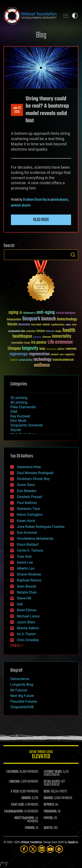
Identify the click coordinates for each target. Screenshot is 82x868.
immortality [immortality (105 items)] (62, 336)
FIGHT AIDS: (18, 805)
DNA (14, 412)
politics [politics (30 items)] (61, 349)
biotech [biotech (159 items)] (49, 319)
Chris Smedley (28, 640)
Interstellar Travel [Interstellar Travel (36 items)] (21, 343)
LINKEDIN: (14, 782)
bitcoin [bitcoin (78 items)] (12, 324)
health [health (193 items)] (69, 331)
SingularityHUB (22, 707)
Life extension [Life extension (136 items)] (60, 342)
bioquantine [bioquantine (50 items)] (14, 319)
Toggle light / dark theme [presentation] (75, 16)
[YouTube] (50, 849)
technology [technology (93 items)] (43, 360)
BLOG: (47, 792)
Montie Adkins (28, 628)
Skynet (16, 430)
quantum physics (21, 206)
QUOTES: (48, 828)
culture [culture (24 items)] (68, 325)
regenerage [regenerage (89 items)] (19, 354)
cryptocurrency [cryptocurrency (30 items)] (58, 325)
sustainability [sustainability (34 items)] (25, 360)
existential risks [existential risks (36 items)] (17, 331)
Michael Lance (28, 616)
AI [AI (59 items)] (21, 313)
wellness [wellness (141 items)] (42, 365)
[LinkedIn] (42, 849)
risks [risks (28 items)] (62, 355)
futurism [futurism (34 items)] (50, 332)
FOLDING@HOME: (14, 812)
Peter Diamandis (23, 407)
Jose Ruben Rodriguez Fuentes (41, 527)
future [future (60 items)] (41, 331)
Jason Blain (26, 622)
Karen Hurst (26, 521)
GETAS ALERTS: (52, 782)
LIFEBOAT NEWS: (53, 772)
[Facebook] (24, 849)
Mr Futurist (19, 690)
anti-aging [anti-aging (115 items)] (46, 313)
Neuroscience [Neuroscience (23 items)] (51, 349)
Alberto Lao (26, 568)
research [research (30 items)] (55, 355)
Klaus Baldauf (28, 544)
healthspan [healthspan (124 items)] (22, 337)
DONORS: (26, 798)
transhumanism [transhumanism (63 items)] (63, 360)
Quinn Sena (26, 485)
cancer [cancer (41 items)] (46, 325)
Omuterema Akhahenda (35, 539)
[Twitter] (33, 849)
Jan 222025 (17, 110)
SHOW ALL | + (17, 646)
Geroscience (20, 679)
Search (73, 255)
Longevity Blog (22, 685)
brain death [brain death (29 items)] (36, 325)
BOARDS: (49, 798)
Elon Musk (18, 421)
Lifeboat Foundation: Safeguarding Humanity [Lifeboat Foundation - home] (30, 16)
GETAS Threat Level (41, 755)
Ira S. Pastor (26, 634)
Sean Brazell (26, 586)
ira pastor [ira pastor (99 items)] (39, 342)
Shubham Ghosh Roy (35, 200)
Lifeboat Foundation (31, 842)
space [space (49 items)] (14, 360)
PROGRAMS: (50, 812)
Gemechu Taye (28, 509)
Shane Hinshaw (29, 574)
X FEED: (15, 792)
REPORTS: (49, 805)
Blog (41, 35)
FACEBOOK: (13, 772)
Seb (20, 604)
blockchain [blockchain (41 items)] (24, 325)
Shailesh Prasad (29, 497)
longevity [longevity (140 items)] (30, 348)
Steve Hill (24, 598)
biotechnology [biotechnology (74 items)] (67, 319)
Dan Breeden (27, 491)
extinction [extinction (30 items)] (31, 331)
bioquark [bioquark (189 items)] (31, 319)
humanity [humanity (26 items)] (37, 337)
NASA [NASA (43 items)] (42, 349)
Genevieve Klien (29, 467)
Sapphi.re (73, 842)
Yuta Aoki (24, 557)
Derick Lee (25, 562)
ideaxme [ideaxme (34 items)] (47, 337)
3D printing (19, 398)
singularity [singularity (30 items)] (70, 355)
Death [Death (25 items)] (74, 325)
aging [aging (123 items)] (13, 313)
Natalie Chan (27, 592)
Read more (41, 220)
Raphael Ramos (29, 580)
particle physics (59, 200)
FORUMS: (30, 828)
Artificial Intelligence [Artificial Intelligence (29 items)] (66, 313)
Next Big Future (22, 696)
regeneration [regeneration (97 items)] (39, 354)
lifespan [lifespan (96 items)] (14, 349)
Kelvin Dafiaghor (30, 515)
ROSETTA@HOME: (24, 818)
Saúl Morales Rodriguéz (35, 473)
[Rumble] (59, 849)
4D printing (19, 402)
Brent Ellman (27, 610)
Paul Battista (27, 503)
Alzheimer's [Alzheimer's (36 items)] (29, 313)
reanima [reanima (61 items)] (71, 349)
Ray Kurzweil (20, 416)
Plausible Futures (24, 701)
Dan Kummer (27, 533)
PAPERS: (49, 818)
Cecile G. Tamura (30, 550)
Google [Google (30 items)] (58, 331)
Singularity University (27, 425)
